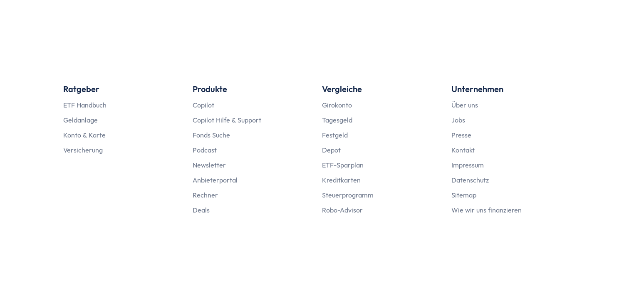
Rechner (205, 195)
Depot (331, 150)
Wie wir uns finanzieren (487, 210)
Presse (461, 135)
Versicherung (83, 150)
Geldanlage (80, 120)
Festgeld (335, 135)
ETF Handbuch (85, 105)
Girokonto (337, 105)
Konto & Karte (84, 135)
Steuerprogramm (348, 195)
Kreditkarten (341, 180)
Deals (201, 210)
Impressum (468, 165)
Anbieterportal (215, 180)
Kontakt (463, 150)
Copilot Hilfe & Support (227, 120)
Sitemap (464, 195)
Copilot (203, 105)
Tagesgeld (337, 120)
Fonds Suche (211, 135)
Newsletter (209, 165)
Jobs (458, 120)
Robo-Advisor (342, 210)
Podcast (205, 150)
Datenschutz (470, 180)
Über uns (465, 105)
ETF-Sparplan (343, 165)
